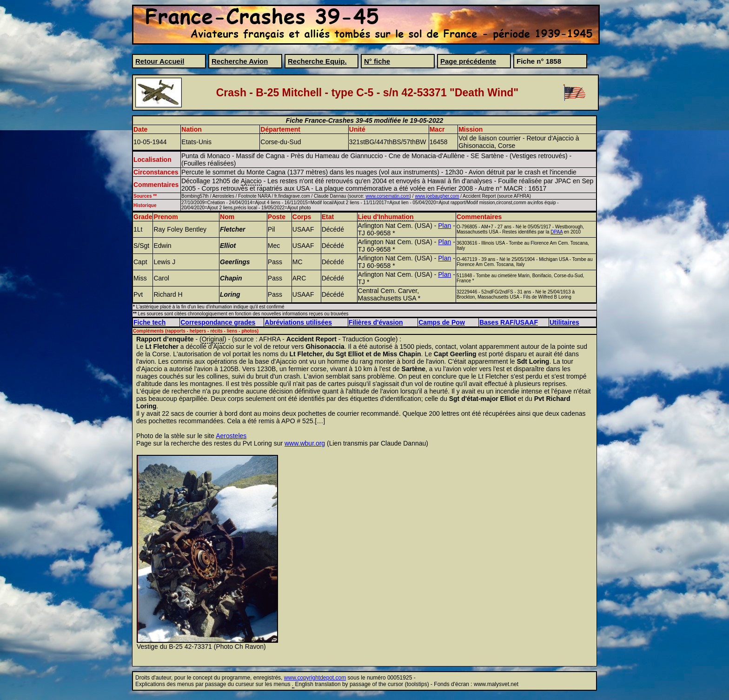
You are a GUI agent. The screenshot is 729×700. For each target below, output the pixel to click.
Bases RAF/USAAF (509, 322)
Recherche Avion (240, 61)
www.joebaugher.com (437, 196)
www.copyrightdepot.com (315, 678)
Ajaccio (251, 181)
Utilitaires (564, 322)
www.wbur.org (305, 443)
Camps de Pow (442, 322)
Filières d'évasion (376, 322)
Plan (444, 226)
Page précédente (468, 61)
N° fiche (377, 61)
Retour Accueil (160, 61)
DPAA (557, 232)
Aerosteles (231, 436)
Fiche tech (149, 322)
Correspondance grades (218, 322)
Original (213, 339)
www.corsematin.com (387, 196)
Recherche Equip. (317, 61)
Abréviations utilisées (298, 322)
